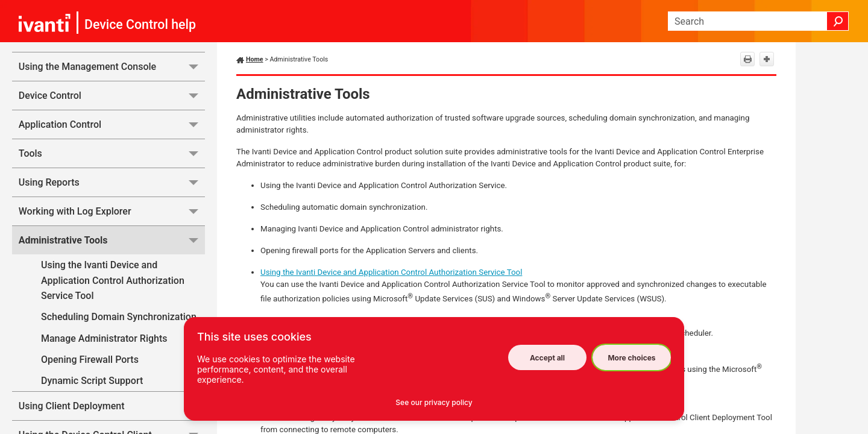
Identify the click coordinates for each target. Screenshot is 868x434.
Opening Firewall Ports (123, 360)
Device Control (112, 96)
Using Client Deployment (112, 406)
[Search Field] (758, 21)
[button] (838, 21)
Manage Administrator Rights (104, 338)
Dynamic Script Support (92, 381)
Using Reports (112, 182)
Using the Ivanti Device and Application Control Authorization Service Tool (113, 280)
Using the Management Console (112, 67)
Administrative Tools (112, 240)
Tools (112, 153)
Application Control (112, 124)
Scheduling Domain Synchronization (119, 317)
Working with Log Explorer (112, 211)
